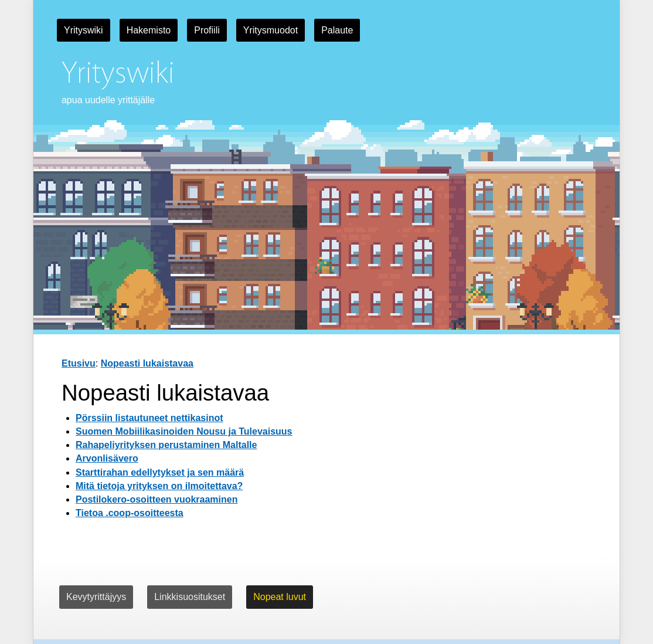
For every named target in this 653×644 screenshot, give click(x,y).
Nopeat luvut (280, 597)
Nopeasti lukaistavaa (147, 363)
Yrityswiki (84, 30)
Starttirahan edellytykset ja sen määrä (160, 472)
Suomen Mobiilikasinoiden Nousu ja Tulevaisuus (184, 431)
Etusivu (79, 363)
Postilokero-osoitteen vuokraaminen (157, 499)
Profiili (207, 30)
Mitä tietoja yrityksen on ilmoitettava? (159, 486)
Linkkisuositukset (190, 597)
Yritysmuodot (271, 30)
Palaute (337, 30)
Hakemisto (149, 30)
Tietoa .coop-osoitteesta (130, 513)
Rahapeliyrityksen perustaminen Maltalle (166, 445)
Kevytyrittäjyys (96, 597)
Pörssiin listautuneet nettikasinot (149, 418)
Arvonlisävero (107, 458)
